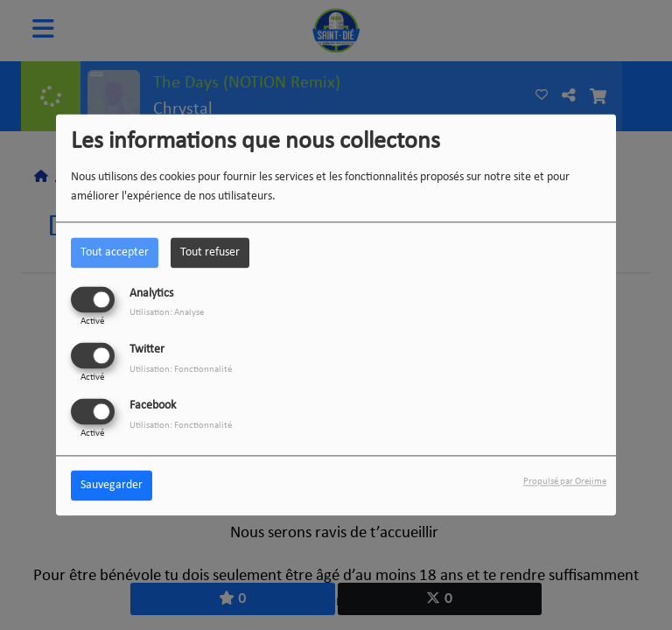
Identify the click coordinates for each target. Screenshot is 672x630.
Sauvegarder (112, 486)
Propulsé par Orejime (565, 483)
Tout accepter (115, 252)
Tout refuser (210, 252)
